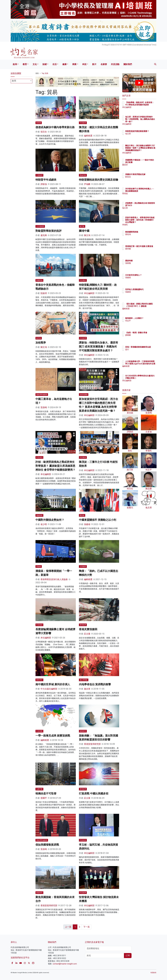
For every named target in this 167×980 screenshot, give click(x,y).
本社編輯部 (89, 293)
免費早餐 (39, 789)
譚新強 (44, 184)
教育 (25, 64)
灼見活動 (115, 64)
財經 (45, 64)
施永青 (87, 689)
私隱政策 (153, 973)
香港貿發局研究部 (92, 744)
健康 (64, 64)
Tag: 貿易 (45, 73)
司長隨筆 (83, 123)
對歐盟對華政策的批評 (49, 231)
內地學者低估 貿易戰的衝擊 (95, 684)
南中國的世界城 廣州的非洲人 (53, 684)
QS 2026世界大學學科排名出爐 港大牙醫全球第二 (148, 378)
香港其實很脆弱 (88, 629)
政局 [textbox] (14, 81)
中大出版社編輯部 (49, 689)
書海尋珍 (39, 680)
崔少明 (44, 524)
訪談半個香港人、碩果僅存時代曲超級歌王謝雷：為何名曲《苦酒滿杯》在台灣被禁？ (148, 222)
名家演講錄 (84, 395)
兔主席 (143, 136)
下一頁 (87, 927)
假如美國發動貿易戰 (47, 845)
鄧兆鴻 (143, 234)
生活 (55, 64)
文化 (35, 64)
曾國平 (44, 798)
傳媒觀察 (39, 515)
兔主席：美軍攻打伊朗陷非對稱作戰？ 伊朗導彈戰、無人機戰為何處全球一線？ (148, 122)
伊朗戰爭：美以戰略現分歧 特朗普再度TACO (148, 205)
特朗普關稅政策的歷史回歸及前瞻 (99, 180)
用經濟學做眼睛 (42, 395)
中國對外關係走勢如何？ (50, 520)
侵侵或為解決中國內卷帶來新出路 (55, 127)
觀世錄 (82, 515)
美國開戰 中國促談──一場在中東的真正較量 (147, 162)
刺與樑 (39, 123)
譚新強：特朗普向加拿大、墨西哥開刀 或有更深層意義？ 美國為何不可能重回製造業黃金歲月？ (99, 347)
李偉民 (143, 225)
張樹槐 (143, 263)
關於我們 (128, 64)
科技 (84, 64)
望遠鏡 (39, 567)
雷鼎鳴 (44, 407)
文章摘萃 (83, 567)
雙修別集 (83, 175)
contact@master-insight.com (65, 964)
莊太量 (87, 634)
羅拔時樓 (144, 261)
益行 (142, 352)
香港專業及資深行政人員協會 (54, 579)
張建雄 (87, 524)
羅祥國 (143, 251)
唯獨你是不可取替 (46, 794)
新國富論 (39, 280)
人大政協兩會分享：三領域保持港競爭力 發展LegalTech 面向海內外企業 (148, 366)
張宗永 (44, 132)
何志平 (143, 323)
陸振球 (44, 293)
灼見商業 (39, 731)
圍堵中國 (84, 231)
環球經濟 (83, 625)
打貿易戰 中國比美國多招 (94, 794)
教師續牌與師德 (147, 232)
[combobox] (22, 81)
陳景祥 (143, 167)
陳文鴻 (87, 235)
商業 (74, 64)
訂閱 (128, 955)
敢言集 (82, 226)
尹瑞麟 (87, 184)
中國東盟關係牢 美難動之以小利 (98, 520)
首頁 (37, 73)
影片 (94, 64)
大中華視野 (40, 226)
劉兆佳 (143, 179)
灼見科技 (83, 840)
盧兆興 (44, 235)
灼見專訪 (83, 280)
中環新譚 (39, 175)
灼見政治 (39, 457)
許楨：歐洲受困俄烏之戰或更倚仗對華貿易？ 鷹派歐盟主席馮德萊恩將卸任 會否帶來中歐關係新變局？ (55, 466)
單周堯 (143, 196)
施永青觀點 (84, 680)
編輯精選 (88, 136)
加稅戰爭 (41, 343)
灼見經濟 (83, 338)
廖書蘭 (143, 337)
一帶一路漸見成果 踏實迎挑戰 (53, 736)
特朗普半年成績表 (46, 180)
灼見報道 (83, 457)
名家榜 (104, 64)
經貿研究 (83, 731)
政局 (15, 64)
